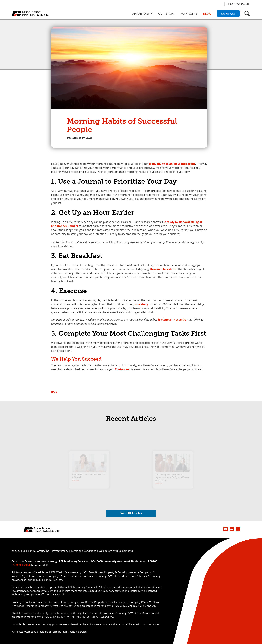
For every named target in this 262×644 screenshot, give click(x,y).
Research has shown (164, 269)
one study (141, 304)
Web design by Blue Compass (116, 551)
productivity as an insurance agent (172, 164)
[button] (247, 13)
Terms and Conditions (83, 551)
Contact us (122, 369)
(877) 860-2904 (21, 565)
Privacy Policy (60, 551)
